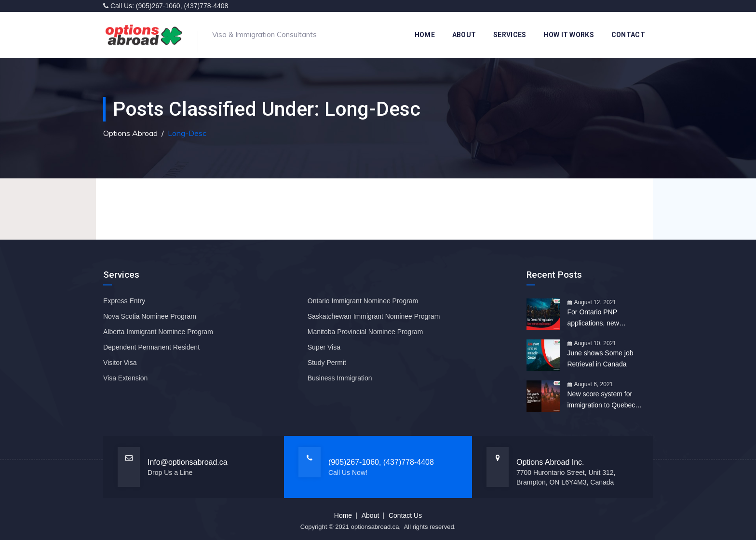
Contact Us (405, 515)
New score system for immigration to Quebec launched (601, 400)
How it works (569, 35)
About (464, 35)
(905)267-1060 (158, 6)
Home (425, 35)
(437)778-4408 (206, 6)
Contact (628, 35)
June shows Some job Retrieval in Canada (601, 358)
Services (510, 35)
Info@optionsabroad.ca (188, 462)
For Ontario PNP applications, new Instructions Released (600, 318)
